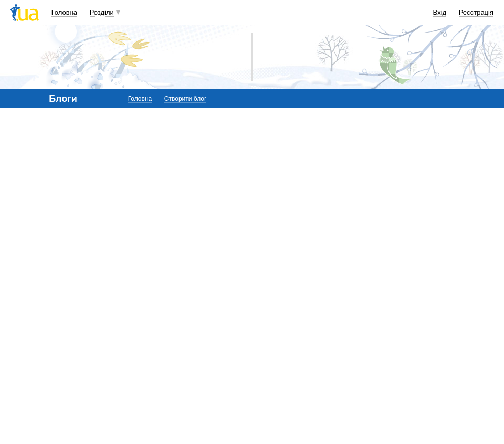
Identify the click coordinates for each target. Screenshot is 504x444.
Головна (64, 12)
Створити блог (186, 99)
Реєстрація (476, 12)
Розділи (102, 12)
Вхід (440, 12)
